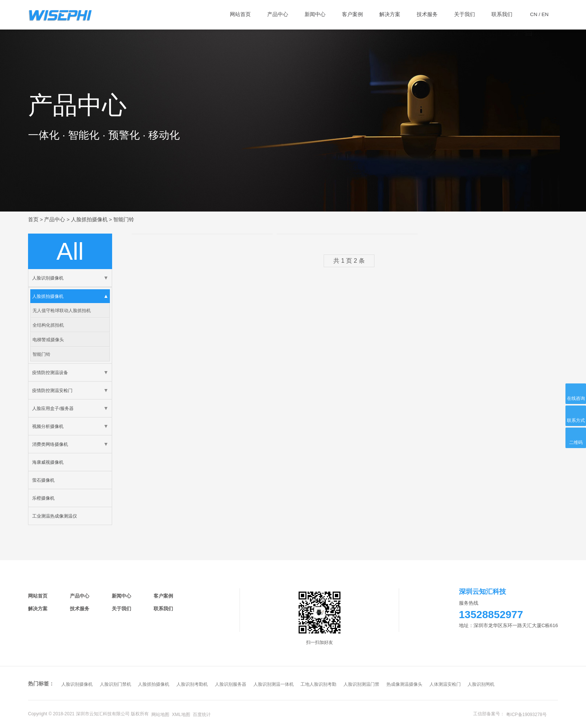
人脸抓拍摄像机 (89, 220)
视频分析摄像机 (48, 426)
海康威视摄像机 (48, 462)
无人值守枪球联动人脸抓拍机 (62, 310)
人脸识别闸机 (481, 684)
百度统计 (202, 715)
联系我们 (163, 609)
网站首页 (38, 596)
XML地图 (181, 715)
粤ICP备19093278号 (526, 715)
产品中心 (55, 220)
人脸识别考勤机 (192, 684)
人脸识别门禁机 (115, 684)
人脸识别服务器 (231, 684)
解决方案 (38, 609)
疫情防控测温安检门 (52, 390)
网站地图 (160, 715)
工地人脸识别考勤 (318, 684)
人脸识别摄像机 (48, 278)
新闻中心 (121, 596)
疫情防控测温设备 (50, 372)
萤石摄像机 (43, 480)
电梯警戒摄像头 (48, 340)
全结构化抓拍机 (48, 325)
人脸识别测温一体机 (274, 684)
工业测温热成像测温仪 (55, 516)
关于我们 (121, 609)
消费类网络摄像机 (50, 444)
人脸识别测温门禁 (361, 684)
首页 (33, 220)
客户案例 (163, 596)
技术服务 (80, 609)
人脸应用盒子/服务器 (53, 408)
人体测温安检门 (445, 684)
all (70, 251)
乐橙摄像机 (43, 498)
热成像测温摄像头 (404, 684)
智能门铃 (124, 220)
